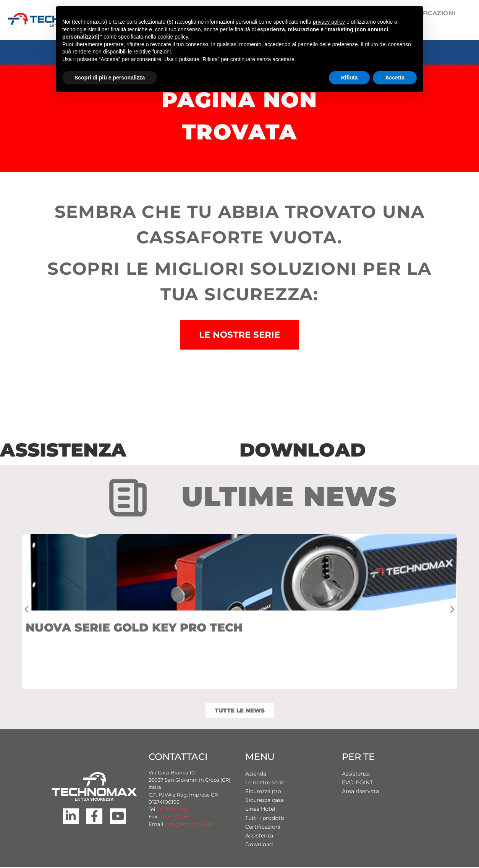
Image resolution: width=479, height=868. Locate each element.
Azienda (256, 775)
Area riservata (360, 792)
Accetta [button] (395, 78)
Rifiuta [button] (350, 78)
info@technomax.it (188, 825)
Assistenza (259, 837)
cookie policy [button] (173, 37)
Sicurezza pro (263, 792)
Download (259, 845)
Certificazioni (263, 828)
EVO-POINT (357, 784)
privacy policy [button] (329, 22)
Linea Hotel (260, 810)
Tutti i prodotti (265, 819)
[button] (27, 610)
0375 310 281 (173, 811)
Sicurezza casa (265, 801)
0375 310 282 (174, 818)
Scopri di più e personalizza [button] (110, 78)
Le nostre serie (265, 784)
